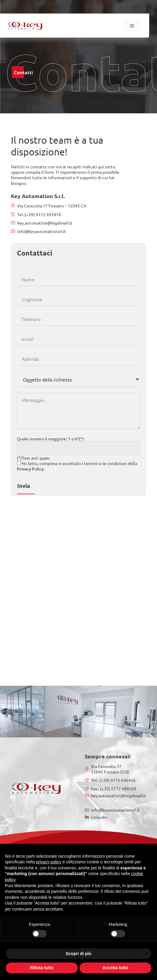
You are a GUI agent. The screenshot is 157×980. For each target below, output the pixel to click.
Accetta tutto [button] (115, 968)
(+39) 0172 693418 (43, 214)
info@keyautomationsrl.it (42, 231)
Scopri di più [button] (78, 954)
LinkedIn (99, 817)
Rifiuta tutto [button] (42, 968)
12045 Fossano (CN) (110, 772)
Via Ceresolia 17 (106, 766)
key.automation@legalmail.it (45, 223)
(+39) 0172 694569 (118, 789)
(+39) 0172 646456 (117, 780)
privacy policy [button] (49, 862)
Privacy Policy (30, 469)
